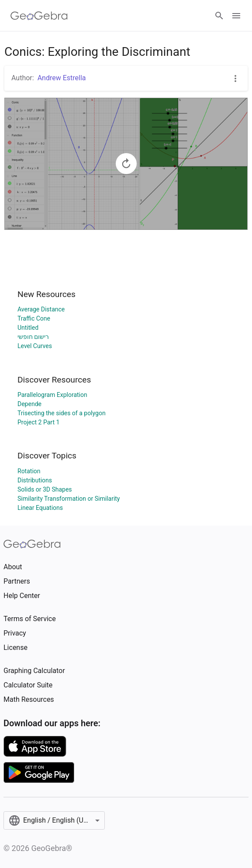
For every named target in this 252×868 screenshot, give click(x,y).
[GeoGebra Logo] (39, 16)
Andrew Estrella (62, 78)
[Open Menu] (236, 16)
